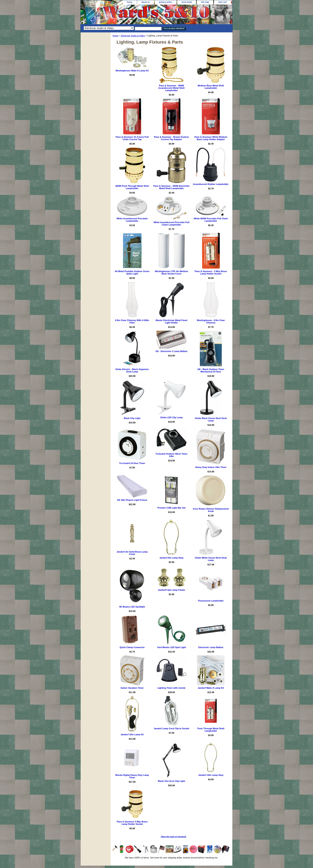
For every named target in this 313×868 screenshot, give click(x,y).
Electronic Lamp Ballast (211, 647)
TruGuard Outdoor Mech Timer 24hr (171, 455)
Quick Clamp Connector (132, 647)
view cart (222, 2)
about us (146, 2)
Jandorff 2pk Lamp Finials (171, 590)
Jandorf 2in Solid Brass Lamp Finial (132, 553)
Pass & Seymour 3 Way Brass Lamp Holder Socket (132, 823)
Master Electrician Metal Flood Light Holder (171, 321)
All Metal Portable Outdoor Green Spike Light (132, 272)
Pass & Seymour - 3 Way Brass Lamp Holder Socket (211, 272)
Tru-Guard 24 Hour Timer (132, 463)
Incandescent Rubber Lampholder (211, 184)
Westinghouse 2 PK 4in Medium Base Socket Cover (171, 272)
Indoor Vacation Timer (132, 688)
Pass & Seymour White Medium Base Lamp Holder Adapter (211, 138)
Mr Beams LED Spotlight (132, 607)
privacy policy (166, 2)
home (130, 2)
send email (187, 2)
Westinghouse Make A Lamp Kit (132, 71)
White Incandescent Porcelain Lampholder (132, 220)
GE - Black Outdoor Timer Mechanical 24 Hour (211, 370)
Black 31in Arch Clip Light (171, 781)
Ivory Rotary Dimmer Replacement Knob (211, 510)
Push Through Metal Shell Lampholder (211, 730)
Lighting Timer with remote (171, 688)
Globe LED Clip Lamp (171, 417)
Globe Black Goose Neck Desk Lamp (211, 419)
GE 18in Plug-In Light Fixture (132, 500)
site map (205, 2)
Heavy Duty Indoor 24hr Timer (211, 467)
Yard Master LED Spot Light (172, 647)
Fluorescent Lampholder (211, 601)
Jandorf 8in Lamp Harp (171, 558)
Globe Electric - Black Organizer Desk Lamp (132, 370)
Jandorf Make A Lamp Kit (211, 688)
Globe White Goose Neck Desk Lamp (211, 559)
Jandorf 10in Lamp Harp (211, 775)
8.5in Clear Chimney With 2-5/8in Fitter (132, 321)
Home (115, 36)
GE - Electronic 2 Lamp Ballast (171, 351)
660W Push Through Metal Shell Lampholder (132, 187)
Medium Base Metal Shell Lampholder (211, 87)
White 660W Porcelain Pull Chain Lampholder (211, 220)
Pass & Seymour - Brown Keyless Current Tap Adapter (171, 138)
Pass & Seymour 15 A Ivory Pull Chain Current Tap (132, 138)
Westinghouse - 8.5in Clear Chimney (211, 321)
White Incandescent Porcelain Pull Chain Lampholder (171, 223)
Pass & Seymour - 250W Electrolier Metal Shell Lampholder (171, 187)
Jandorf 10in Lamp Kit (132, 734)
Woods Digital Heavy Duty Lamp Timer (132, 776)
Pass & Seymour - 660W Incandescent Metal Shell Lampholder (172, 88)
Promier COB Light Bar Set (172, 508)
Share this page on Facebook (174, 837)
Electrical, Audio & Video (133, 36)
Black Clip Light (132, 418)
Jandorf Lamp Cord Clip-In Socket (171, 728)
